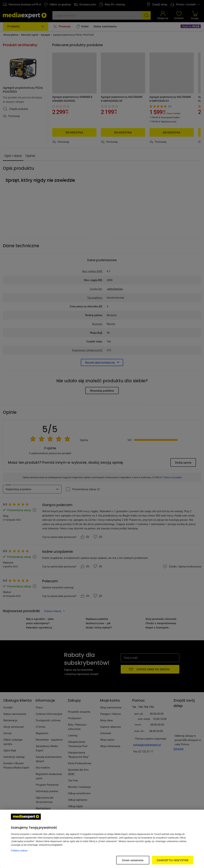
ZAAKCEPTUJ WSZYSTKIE (173, 860)
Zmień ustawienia (133, 860)
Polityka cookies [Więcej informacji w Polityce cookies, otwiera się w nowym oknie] (19, 850)
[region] (102, 839)
